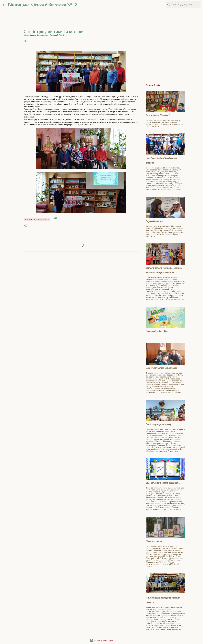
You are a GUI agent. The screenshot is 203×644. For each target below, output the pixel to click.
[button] (25, 41)
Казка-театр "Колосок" (158, 115)
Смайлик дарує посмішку (158, 424)
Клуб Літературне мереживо (37, 219)
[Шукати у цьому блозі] (186, 5)
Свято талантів (154, 541)
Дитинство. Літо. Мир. (157, 331)
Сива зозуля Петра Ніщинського (161, 368)
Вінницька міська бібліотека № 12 (43, 5)
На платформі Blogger (101, 640)
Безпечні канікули (154, 221)
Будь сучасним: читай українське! (163, 483)
